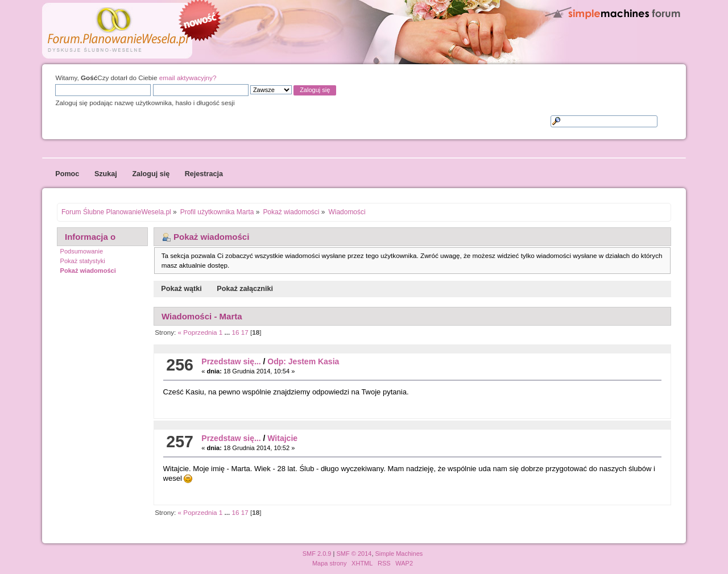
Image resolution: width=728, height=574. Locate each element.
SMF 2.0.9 (317, 554)
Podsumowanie (82, 251)
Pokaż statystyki (83, 261)
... (228, 332)
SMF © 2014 (354, 554)
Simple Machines (399, 554)
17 (245, 332)
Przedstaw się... (231, 361)
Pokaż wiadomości (88, 271)
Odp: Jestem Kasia (303, 361)
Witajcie (282, 438)
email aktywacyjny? (188, 78)
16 (236, 332)
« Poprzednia (198, 332)
